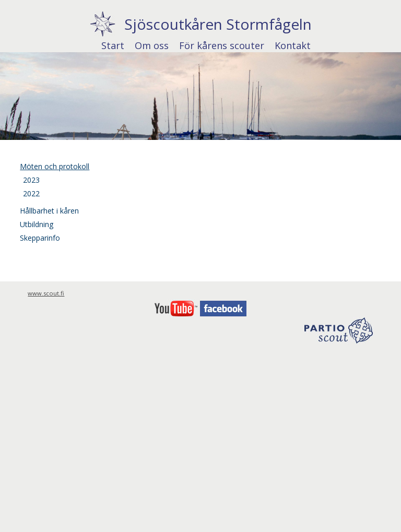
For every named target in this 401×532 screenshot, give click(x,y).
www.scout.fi (46, 293)
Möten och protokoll (55, 166)
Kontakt (293, 45)
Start (113, 45)
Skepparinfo (40, 238)
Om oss (152, 45)
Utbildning (37, 224)
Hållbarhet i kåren (49, 211)
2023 (31, 180)
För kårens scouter (222, 45)
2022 (31, 193)
